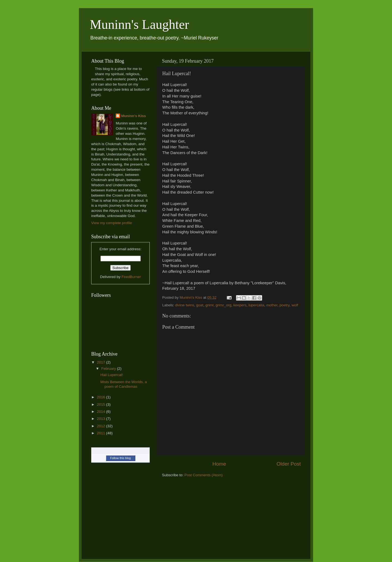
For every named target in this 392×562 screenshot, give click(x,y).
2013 (102, 419)
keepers (240, 305)
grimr (209, 305)
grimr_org (223, 305)
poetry (285, 305)
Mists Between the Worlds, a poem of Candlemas (124, 384)
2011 (102, 433)
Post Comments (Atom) (204, 475)
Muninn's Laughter (140, 24)
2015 (102, 404)
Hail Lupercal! (112, 375)
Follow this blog (121, 458)
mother (272, 305)
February (109, 369)
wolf (295, 305)
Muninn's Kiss (134, 116)
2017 (102, 362)
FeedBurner (131, 277)
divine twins (185, 305)
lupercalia (256, 305)
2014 (102, 412)
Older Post (289, 464)
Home (219, 464)
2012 (102, 426)
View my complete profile (112, 223)
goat (200, 305)
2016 (102, 397)
